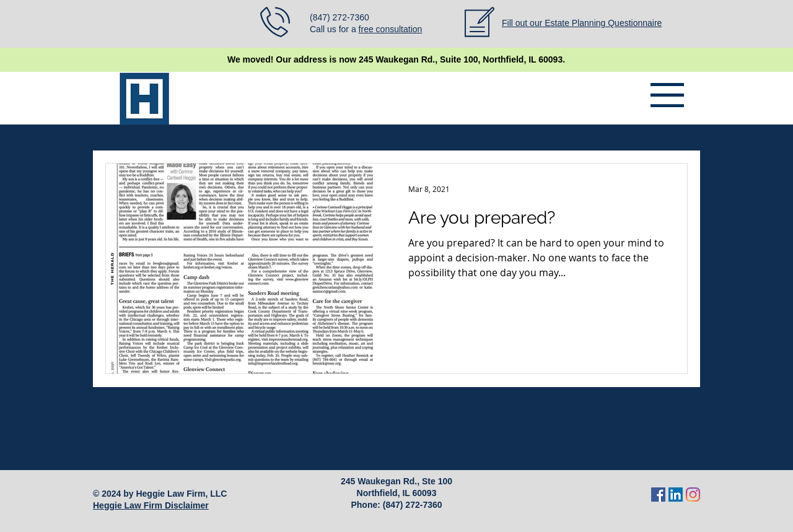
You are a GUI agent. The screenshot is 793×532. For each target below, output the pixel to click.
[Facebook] (658, 495)
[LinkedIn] (676, 495)
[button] (667, 95)
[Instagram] (693, 495)
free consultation (391, 29)
